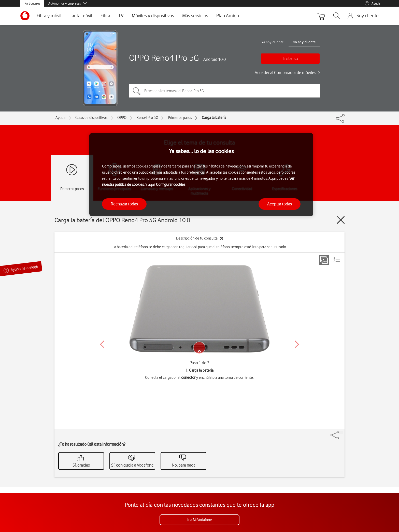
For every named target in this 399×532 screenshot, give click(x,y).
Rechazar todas (124, 204)
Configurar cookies (171, 185)
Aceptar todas (280, 204)
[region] (201, 175)
